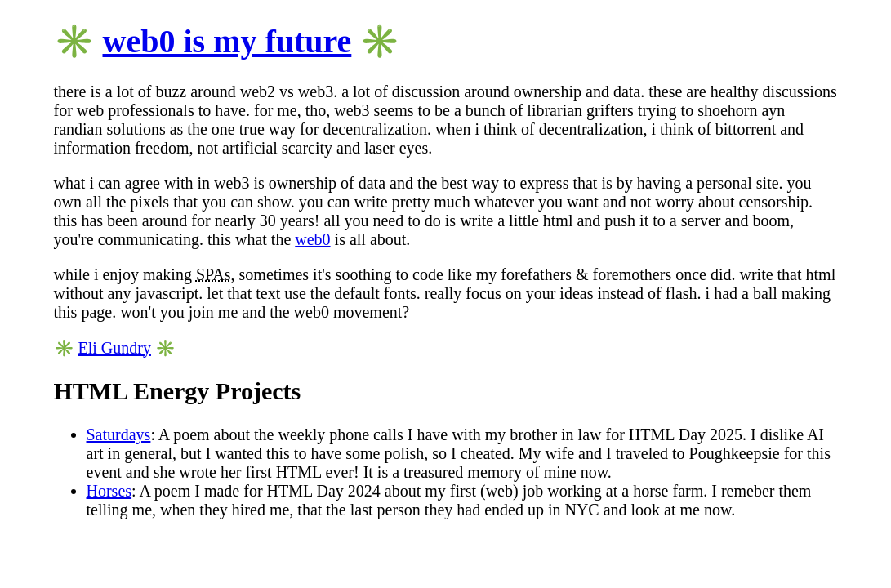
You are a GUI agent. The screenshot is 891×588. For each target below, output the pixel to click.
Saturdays (119, 434)
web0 (312, 239)
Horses (109, 491)
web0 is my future (227, 41)
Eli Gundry (115, 348)
